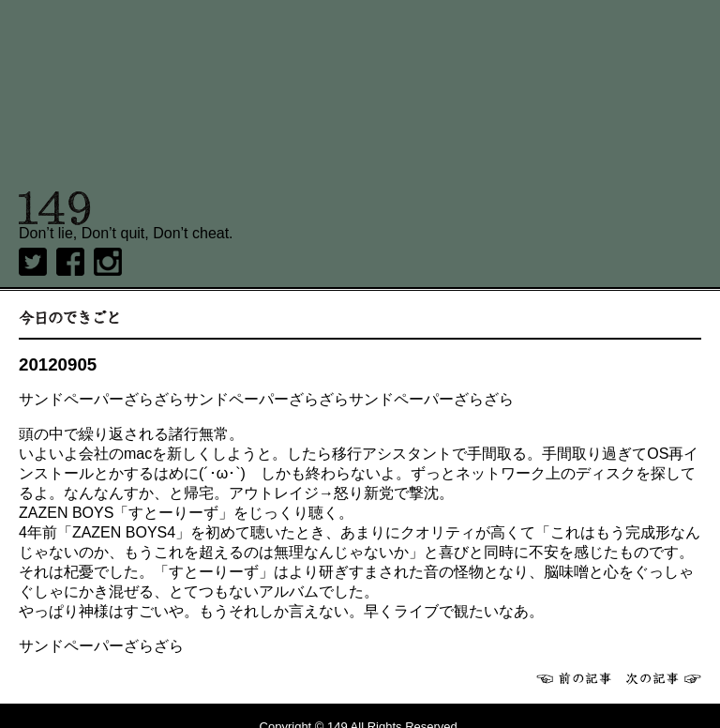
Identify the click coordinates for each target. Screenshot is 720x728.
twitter (33, 262)
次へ (664, 678)
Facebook (70, 262)
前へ (574, 678)
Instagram (108, 262)
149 (55, 208)
